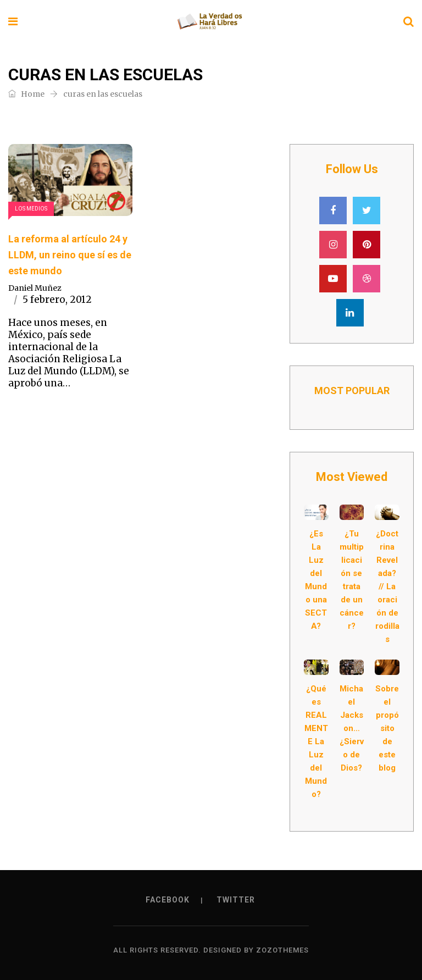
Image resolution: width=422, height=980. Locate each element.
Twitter (236, 900)
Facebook (168, 900)
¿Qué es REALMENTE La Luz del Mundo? (316, 741)
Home (26, 94)
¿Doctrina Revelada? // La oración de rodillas (387, 586)
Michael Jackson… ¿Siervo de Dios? (352, 728)
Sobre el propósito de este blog (387, 728)
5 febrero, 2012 (57, 300)
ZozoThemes (282, 950)
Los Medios (31, 209)
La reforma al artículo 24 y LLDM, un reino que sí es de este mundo (70, 255)
